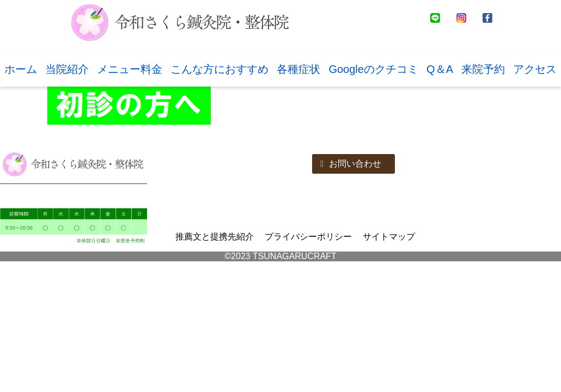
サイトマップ (389, 237)
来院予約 (483, 69)
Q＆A (440, 69)
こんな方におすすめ (219, 69)
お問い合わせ (351, 164)
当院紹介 (67, 69)
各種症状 (298, 69)
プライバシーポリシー (308, 237)
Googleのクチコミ (373, 69)
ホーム (21, 69)
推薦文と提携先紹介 (215, 237)
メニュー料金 (130, 69)
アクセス (535, 69)
